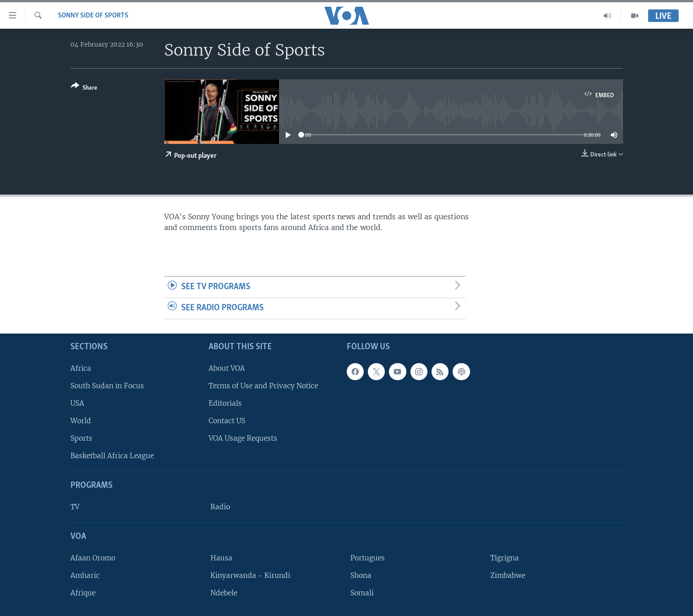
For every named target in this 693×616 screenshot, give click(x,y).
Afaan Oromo (93, 557)
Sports (81, 438)
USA (77, 403)
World (81, 421)
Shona (361, 575)
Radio (220, 507)
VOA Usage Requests (243, 438)
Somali (362, 593)
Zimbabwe (508, 575)
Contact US (227, 421)
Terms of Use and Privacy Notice (263, 385)
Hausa (221, 557)
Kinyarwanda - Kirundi (250, 575)
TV (75, 507)
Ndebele (224, 593)
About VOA (227, 368)
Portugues (368, 557)
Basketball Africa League (112, 456)
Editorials (225, 403)
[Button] (84, 89)
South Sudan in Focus (107, 385)
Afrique (83, 593)
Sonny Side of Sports (93, 16)
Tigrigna (505, 557)
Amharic (85, 575)
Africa (81, 368)
